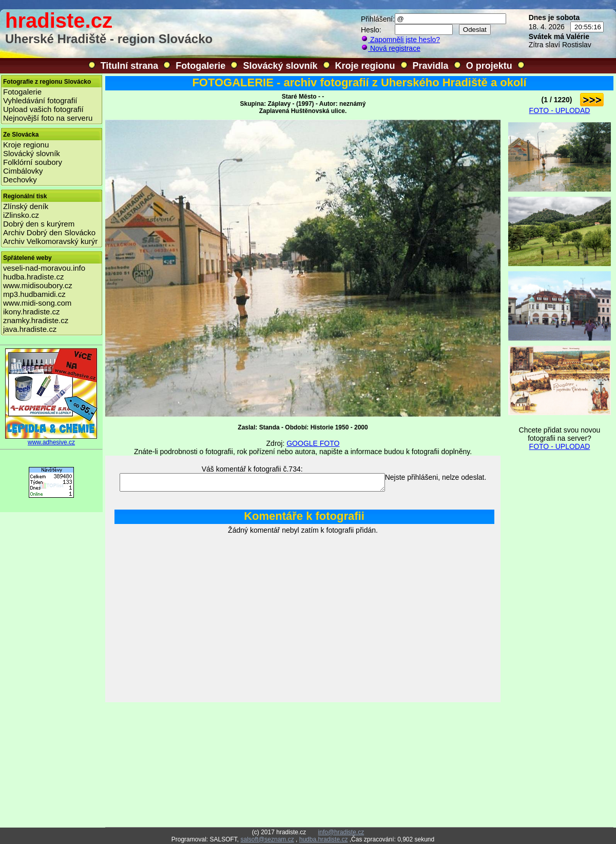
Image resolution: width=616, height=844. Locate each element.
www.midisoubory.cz (38, 285)
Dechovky (20, 180)
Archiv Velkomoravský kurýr (50, 241)
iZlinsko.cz (21, 215)
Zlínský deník (26, 206)
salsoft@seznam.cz (267, 839)
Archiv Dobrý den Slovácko (49, 232)
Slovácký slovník (280, 66)
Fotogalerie (200, 66)
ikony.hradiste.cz (32, 312)
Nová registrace (391, 48)
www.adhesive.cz (51, 439)
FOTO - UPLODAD (560, 110)
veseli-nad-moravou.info (44, 268)
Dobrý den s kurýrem (39, 224)
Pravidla (431, 66)
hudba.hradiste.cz (33, 277)
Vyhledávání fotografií (40, 100)
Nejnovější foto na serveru (48, 118)
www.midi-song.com (37, 303)
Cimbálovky (23, 171)
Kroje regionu (365, 66)
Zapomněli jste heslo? (400, 40)
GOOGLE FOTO (313, 443)
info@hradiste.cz (341, 832)
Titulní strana (130, 66)
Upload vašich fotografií (43, 109)
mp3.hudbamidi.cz (34, 294)
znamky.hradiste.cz (36, 320)
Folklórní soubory (33, 162)
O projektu (489, 66)
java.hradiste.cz (30, 329)
